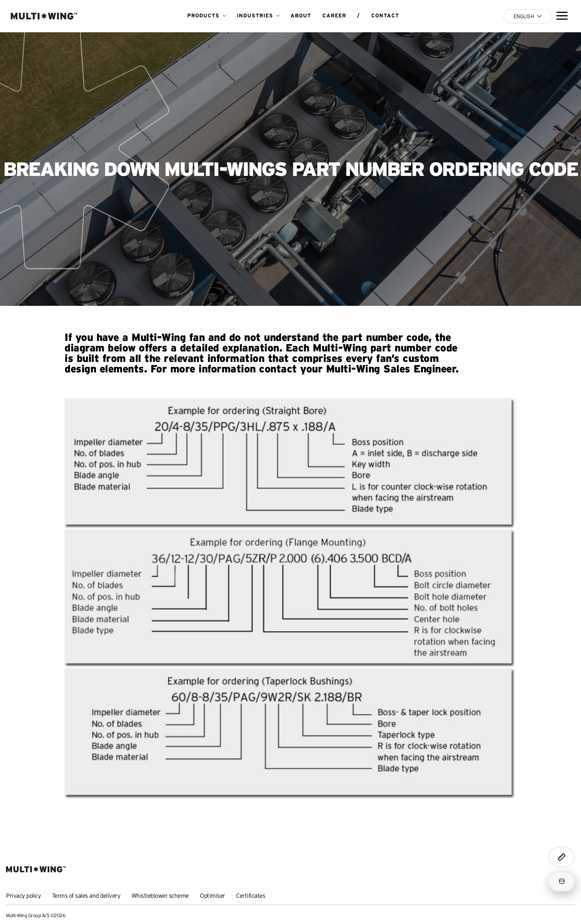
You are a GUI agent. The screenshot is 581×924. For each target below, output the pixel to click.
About (301, 16)
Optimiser (212, 896)
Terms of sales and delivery (86, 896)
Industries (255, 16)
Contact (385, 16)
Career (334, 16)
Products (203, 16)
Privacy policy (23, 896)
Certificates (251, 896)
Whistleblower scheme (160, 896)
